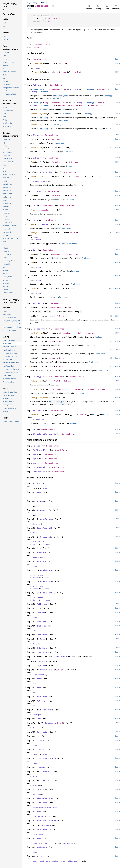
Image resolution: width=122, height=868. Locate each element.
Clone (36, 135)
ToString (41, 749)
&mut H (74, 233)
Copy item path (53, 6)
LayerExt (41, 665)
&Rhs (52, 316)
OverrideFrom (47, 670)
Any (38, 483)
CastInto (45, 519)
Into (43, 639)
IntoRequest (43, 652)
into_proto (36, 381)
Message (41, 856)
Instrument (43, 635)
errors (45, 3)
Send (35, 454)
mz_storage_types (34, 3)
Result (63, 72)
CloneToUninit (44, 528)
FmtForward (43, 604)
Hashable (41, 626)
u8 (48, 21)
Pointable (42, 697)
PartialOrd (39, 329)
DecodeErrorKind (52, 18)
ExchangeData (44, 829)
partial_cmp (37, 333)
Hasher (45, 224)
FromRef (41, 613)
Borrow (40, 501)
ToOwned (41, 740)
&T (66, 670)
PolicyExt (42, 701)
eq (32, 307)
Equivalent (46, 570)
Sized (38, 240)
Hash (35, 220)
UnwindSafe (39, 472)
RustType (38, 377)
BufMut (36, 68)
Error (98, 176)
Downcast (41, 552)
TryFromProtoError (97, 389)
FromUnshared (43, 661)
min (32, 275)
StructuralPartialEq (44, 434)
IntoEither (43, 648)
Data (39, 812)
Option (81, 333)
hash (33, 224)
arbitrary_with (38, 114)
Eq (34, 430)
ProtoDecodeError (53, 377)
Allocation (43, 803)
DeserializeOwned (46, 820)
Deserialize (46, 172)
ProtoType (46, 710)
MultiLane (37, 794)
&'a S (60, 723)
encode (38, 63)
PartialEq (38, 303)
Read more (64, 120)
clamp (33, 288)
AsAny (40, 492)
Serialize (38, 411)
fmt (32, 162)
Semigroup (50, 723)
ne (32, 316)
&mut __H (70, 224)
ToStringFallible (46, 758)
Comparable (46, 537)
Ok (93, 415)
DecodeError (40, 59)
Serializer (40, 419)
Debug (36, 158)
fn (54, 105)
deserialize (37, 176)
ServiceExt (43, 732)
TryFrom (44, 772)
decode (38, 72)
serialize (36, 415)
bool (70, 307)
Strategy (37, 103)
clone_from (36, 148)
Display (37, 191)
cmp (32, 254)
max (32, 262)
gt (32, 358)
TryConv (41, 767)
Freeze (37, 446)
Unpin (36, 463)
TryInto (44, 780)
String (77, 72)
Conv (39, 548)
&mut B (63, 63)
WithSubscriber (45, 798)
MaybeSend (42, 847)
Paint (40, 679)
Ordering (74, 254)
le (32, 350)
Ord (35, 250)
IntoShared (61, 657)
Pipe (39, 688)
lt (32, 341)
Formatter (57, 162)
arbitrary (36, 125)
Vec (44, 21)
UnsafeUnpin (40, 467)
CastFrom (37, 524)
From (35, 206)
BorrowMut (42, 510)
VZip (43, 789)
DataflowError (67, 206)
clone (33, 139)
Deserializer (41, 181)
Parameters (38, 89)
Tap (38, 736)
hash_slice (36, 233)
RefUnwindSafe (41, 450)
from (33, 210)
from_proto (36, 389)
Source (30, 9)
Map (47, 103)
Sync (35, 459)
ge (32, 366)
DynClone (41, 561)
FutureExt (42, 622)
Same (39, 719)
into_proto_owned (40, 398)
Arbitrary (38, 85)
